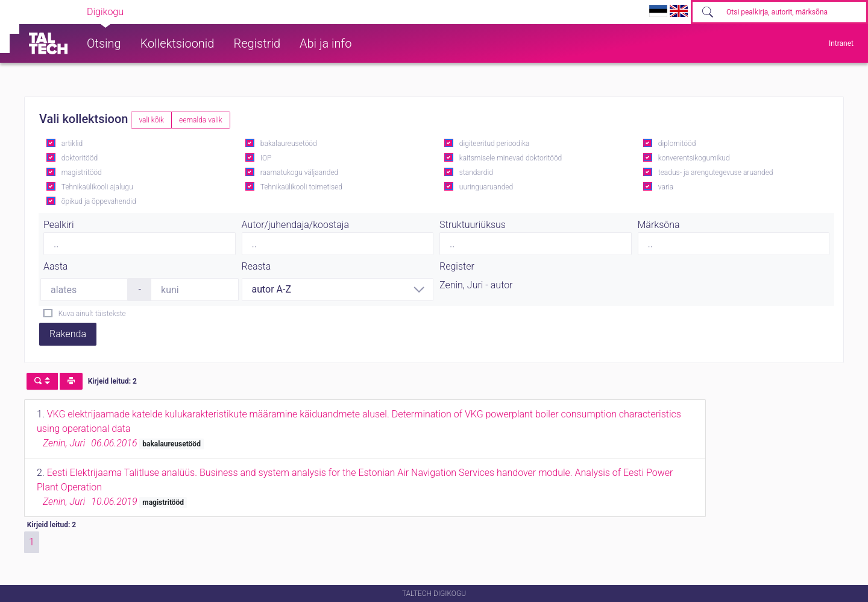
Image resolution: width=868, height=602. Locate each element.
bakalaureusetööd (289, 144)
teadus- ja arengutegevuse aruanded (716, 173)
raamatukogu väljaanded (300, 173)
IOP (266, 158)
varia (666, 187)
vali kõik (151, 120)
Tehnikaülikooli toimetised (301, 187)
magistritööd (82, 173)
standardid (476, 173)
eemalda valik (201, 120)
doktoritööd (80, 158)
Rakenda (68, 334)
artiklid (72, 144)
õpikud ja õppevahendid (99, 201)
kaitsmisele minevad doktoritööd (511, 158)
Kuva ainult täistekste (92, 314)
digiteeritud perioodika (494, 144)
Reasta (256, 266)
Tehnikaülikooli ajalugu (97, 187)
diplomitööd (677, 144)
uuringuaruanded (486, 187)
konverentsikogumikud (694, 158)
